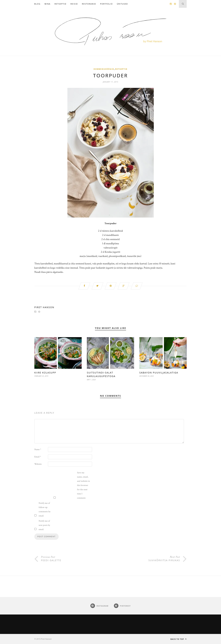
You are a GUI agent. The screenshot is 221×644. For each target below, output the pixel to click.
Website (38, 464)
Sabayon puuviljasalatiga (159, 373)
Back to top (179, 639)
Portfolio (106, 4)
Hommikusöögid (104, 69)
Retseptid (61, 4)
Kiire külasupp (45, 373)
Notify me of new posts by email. (44, 525)
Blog (37, 4)
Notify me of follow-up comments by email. (45, 509)
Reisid (74, 4)
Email (38, 457)
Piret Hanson (44, 307)
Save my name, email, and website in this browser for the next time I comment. (84, 485)
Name (38, 449)
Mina (47, 4)
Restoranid (89, 4)
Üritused (122, 4)
